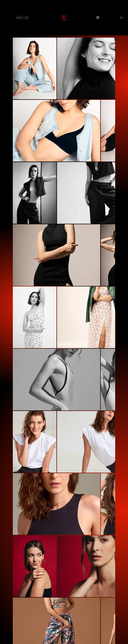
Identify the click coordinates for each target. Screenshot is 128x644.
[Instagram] (98, 17)
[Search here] (20, 18)
